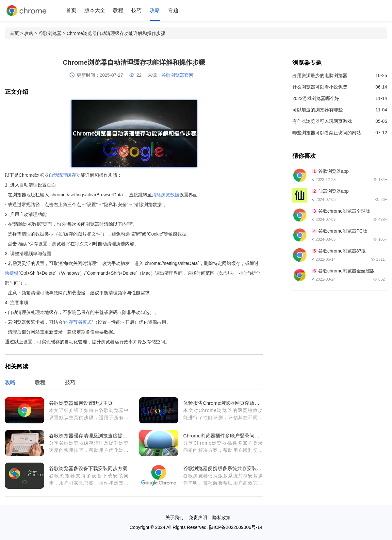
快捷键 (12, 273)
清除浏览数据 (166, 195)
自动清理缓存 (62, 175)
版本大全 (95, 10)
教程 (118, 10)
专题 (173, 10)
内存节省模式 (78, 322)
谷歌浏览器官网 (177, 75)
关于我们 (174, 517)
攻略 (155, 10)
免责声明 (198, 517)
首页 (71, 10)
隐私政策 (221, 517)
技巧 (137, 10)
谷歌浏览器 (50, 33)
